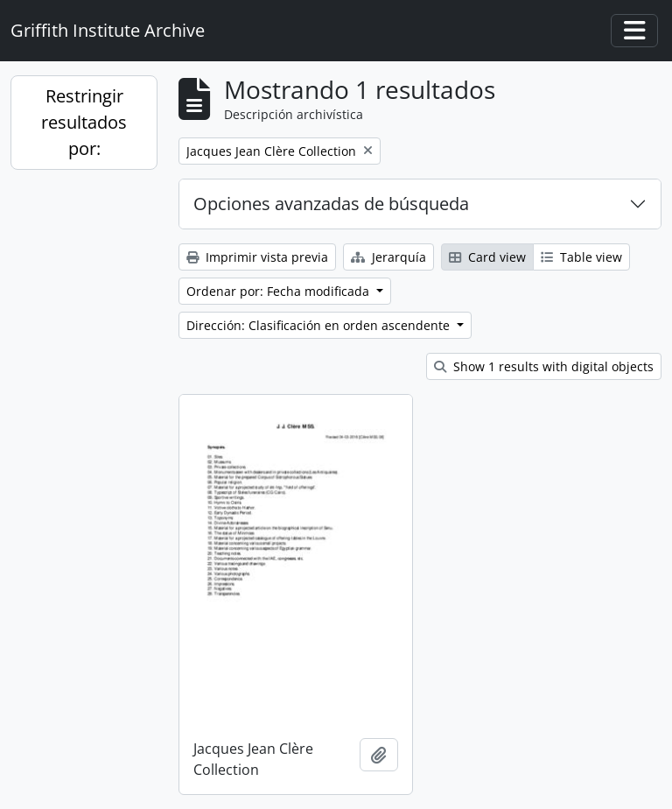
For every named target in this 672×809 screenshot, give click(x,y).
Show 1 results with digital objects (544, 366)
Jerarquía (388, 257)
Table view (581, 257)
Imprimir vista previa (257, 257)
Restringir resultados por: (84, 122)
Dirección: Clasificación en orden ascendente (320, 325)
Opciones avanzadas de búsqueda (331, 204)
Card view (487, 257)
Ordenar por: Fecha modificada (280, 291)
